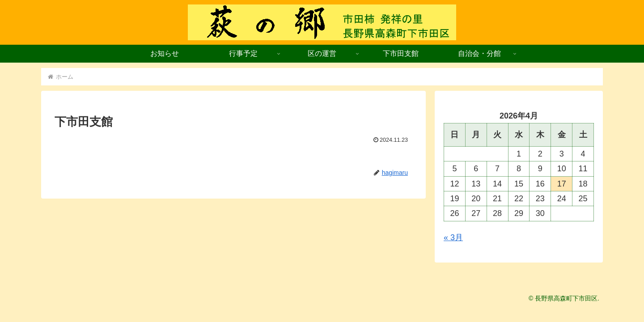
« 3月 (453, 237)
